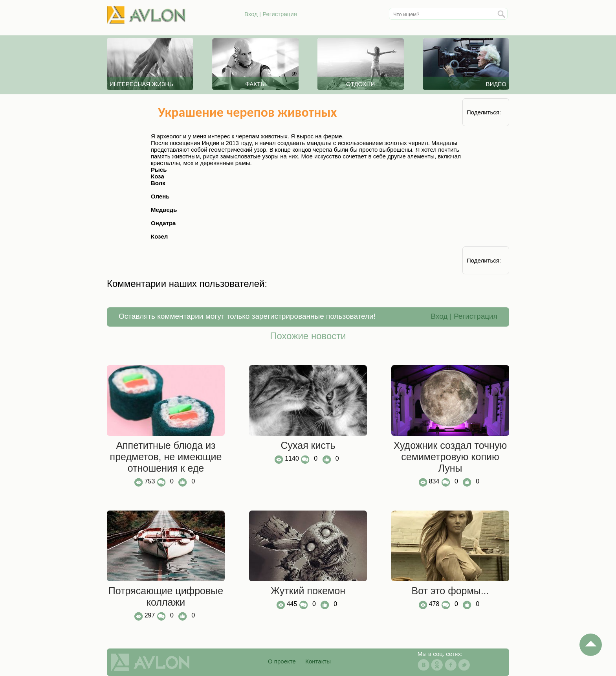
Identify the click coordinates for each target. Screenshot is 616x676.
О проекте (282, 661)
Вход (251, 14)
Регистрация (280, 14)
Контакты (318, 661)
